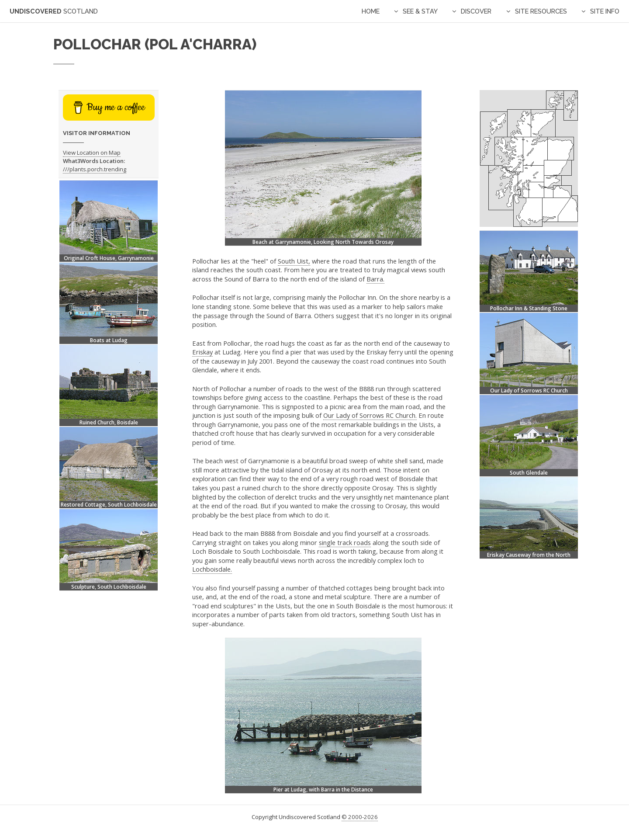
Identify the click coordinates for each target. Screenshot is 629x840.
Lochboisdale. (212, 569)
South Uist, (294, 261)
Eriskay (202, 352)
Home (371, 11)
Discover (476, 11)
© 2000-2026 (360, 817)
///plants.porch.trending (95, 169)
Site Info (605, 11)
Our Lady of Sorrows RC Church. (370, 415)
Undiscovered (54, 11)
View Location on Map (92, 153)
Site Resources (541, 11)
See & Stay (420, 11)
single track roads (345, 542)
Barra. (375, 279)
